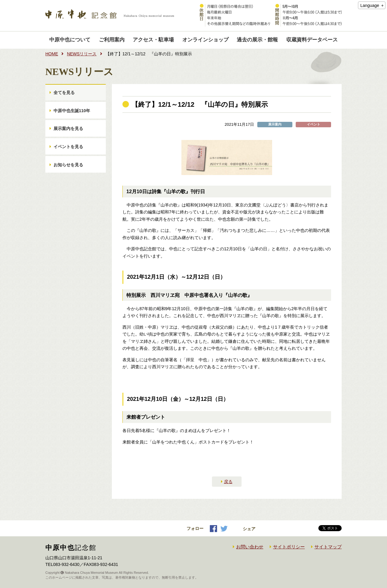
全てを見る (64, 93)
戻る (228, 482)
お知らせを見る (69, 172)
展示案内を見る (69, 133)
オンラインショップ (205, 40)
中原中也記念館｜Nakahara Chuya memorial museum (110, 16)
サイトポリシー (289, 547)
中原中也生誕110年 (72, 113)
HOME (52, 54)
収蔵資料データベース (312, 40)
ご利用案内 (112, 40)
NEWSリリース (82, 54)
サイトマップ (328, 547)
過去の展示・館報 (257, 40)
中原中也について (70, 40)
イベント (314, 124)
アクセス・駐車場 (153, 40)
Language (370, 5)
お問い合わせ (250, 547)
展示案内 (275, 124)
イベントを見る (69, 152)
